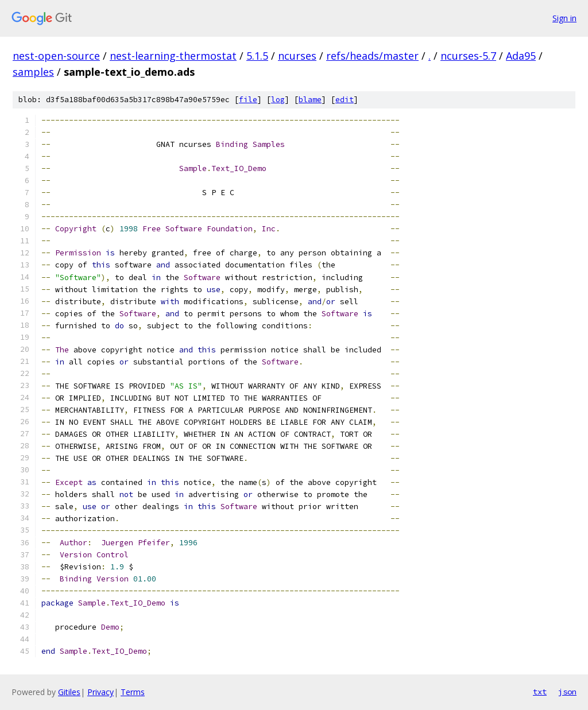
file (248, 100)
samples (33, 72)
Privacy (100, 692)
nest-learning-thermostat (173, 56)
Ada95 (521, 56)
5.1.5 (257, 56)
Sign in (564, 18)
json (567, 692)
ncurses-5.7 (468, 56)
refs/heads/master (372, 56)
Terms (133, 692)
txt (540, 692)
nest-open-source (56, 56)
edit (345, 100)
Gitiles (69, 692)
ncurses (297, 56)
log (278, 100)
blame (310, 100)
